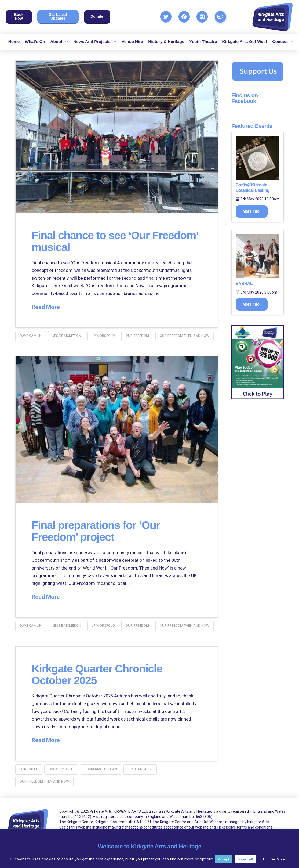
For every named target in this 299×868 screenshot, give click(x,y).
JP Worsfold (103, 336)
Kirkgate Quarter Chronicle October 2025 (99, 674)
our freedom (137, 336)
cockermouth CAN (101, 769)
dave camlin (31, 336)
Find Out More (274, 859)
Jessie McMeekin (67, 336)
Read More (46, 307)
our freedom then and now (185, 336)
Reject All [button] (246, 859)
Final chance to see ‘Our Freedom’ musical (92, 241)
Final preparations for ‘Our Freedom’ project (97, 531)
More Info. (252, 211)
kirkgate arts (140, 769)
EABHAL (244, 284)
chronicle (29, 769)
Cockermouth (61, 769)
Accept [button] (224, 859)
